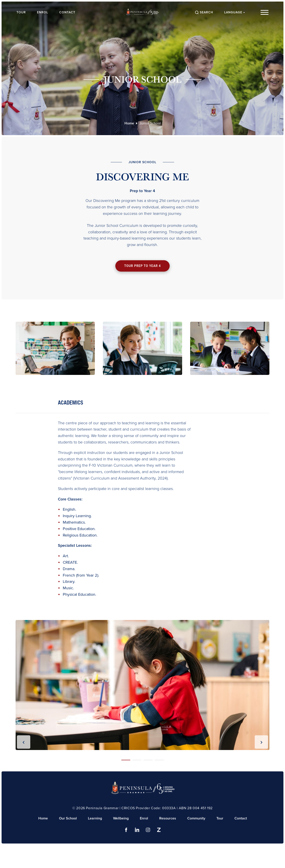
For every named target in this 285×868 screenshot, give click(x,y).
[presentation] (24, 742)
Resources (168, 818)
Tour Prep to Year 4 (142, 266)
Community (196, 818)
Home (129, 123)
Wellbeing (121, 818)
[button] (126, 760)
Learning (95, 818)
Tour (21, 12)
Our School (68, 818)
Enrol (43, 12)
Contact (67, 12)
